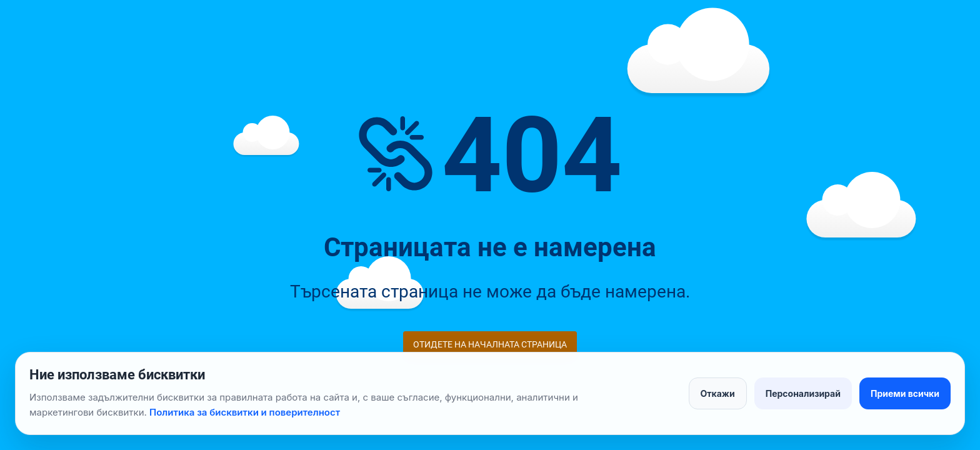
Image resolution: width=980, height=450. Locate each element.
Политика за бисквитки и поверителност (245, 412)
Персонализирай (803, 393)
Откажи (718, 393)
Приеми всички (905, 393)
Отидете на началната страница (490, 344)
